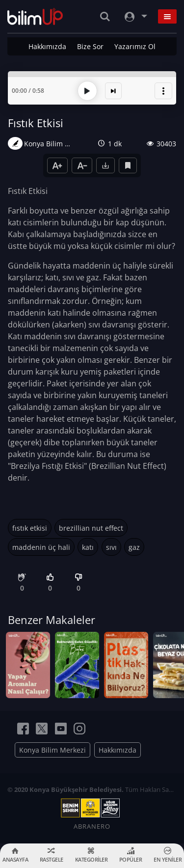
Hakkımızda (47, 46)
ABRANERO (92, 826)
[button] (163, 91)
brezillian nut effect (91, 528)
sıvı (111, 547)
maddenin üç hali (41, 547)
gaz (134, 547)
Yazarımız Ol (135, 46)
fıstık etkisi (30, 528)
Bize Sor (90, 46)
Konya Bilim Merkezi (53, 750)
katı (88, 547)
